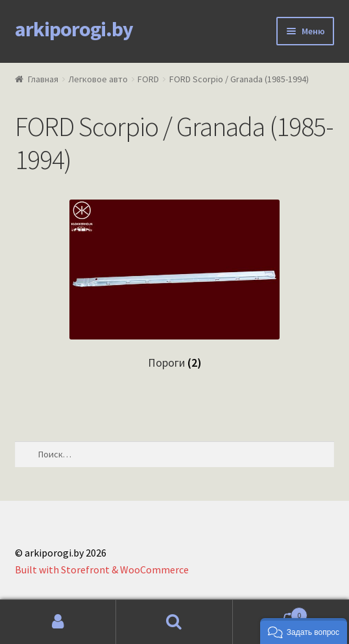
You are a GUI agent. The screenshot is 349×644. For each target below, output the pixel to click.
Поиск (174, 622)
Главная (43, 79)
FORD (148, 79)
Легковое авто (98, 79)
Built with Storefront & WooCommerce (102, 569)
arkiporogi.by (74, 29)
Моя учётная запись (58, 622)
